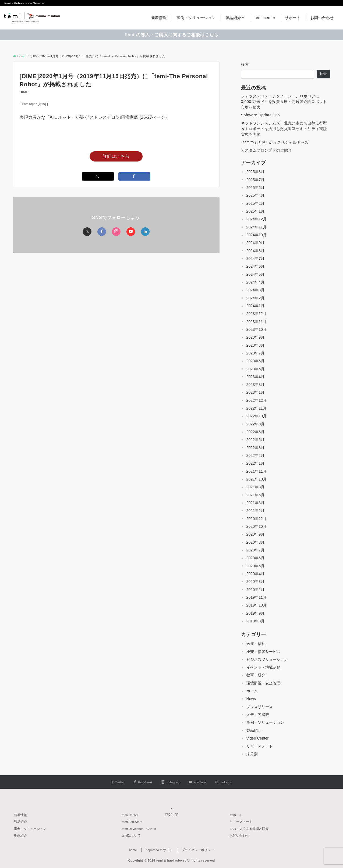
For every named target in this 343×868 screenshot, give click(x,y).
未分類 (252, 754)
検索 (245, 64)
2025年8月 (256, 172)
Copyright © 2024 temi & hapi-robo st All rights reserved (171, 860)
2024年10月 (257, 235)
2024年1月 (256, 306)
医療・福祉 (256, 644)
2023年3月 (256, 385)
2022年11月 (257, 408)
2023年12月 (257, 314)
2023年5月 (256, 369)
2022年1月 (256, 463)
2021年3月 (256, 503)
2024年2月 (256, 298)
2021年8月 (256, 487)
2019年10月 (257, 605)
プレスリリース (260, 707)
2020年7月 (256, 550)
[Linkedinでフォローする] (145, 232)
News (251, 699)
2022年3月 (256, 448)
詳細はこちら (116, 156)
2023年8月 (256, 345)
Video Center (258, 738)
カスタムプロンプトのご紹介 (266, 150)
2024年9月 (256, 243)
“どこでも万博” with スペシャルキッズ (275, 142)
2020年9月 (256, 534)
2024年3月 (256, 290)
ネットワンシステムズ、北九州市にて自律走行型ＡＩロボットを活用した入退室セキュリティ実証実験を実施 (284, 129)
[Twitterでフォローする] (87, 232)
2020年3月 (256, 582)
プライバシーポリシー (198, 850)
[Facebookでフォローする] (102, 232)
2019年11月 (257, 597)
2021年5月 (256, 495)
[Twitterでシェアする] (98, 176)
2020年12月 (257, 519)
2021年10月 (257, 479)
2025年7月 (256, 180)
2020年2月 (256, 590)
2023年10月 (257, 329)
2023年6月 (256, 361)
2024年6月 (256, 266)
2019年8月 (256, 621)
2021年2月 (256, 511)
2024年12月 (257, 219)
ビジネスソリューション (267, 659)
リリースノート (260, 746)
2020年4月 (256, 574)
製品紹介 (254, 730)
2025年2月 (256, 203)
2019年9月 (256, 613)
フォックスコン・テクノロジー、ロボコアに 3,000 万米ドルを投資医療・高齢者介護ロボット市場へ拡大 (284, 102)
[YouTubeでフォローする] (131, 232)
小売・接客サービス (263, 652)
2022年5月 (256, 440)
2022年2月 (256, 455)
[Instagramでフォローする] (116, 232)
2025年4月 (256, 195)
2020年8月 (256, 542)
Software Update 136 (260, 115)
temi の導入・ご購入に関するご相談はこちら (171, 35)
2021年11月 (257, 471)
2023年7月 (256, 353)
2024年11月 (257, 227)
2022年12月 (257, 400)
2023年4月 (256, 377)
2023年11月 (257, 322)
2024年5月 (256, 274)
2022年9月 (256, 424)
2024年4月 (256, 282)
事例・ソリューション (265, 722)
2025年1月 (256, 211)
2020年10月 (257, 526)
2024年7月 (256, 259)
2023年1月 (256, 392)
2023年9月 (256, 337)
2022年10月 (257, 416)
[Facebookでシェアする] (135, 176)
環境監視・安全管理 (263, 683)
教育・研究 (256, 675)
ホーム (252, 691)
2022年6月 (256, 432)
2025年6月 (256, 188)
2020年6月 (256, 558)
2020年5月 (256, 566)
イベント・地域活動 (263, 667)
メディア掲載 (258, 715)
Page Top (172, 807)
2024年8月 (256, 251)
